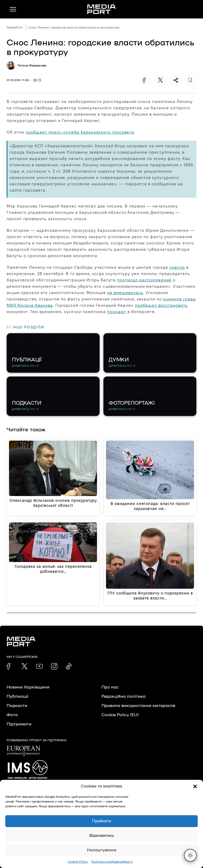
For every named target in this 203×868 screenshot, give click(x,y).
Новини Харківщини (28, 687)
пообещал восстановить (161, 305)
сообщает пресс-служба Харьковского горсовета (80, 132)
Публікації (17, 696)
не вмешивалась (125, 293)
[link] (10, 666)
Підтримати (19, 724)
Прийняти (101, 821)
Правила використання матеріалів (138, 706)
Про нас (110, 687)
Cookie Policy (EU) (120, 715)
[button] (195, 786)
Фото (12, 715)
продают (117, 312)
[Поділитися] (176, 80)
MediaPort (15, 27)
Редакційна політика (124, 696)
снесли (177, 267)
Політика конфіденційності (112, 862)
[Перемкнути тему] (190, 855)
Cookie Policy (78, 862)
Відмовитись (102, 836)
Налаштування (102, 850)
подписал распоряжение (144, 280)
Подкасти (17, 706)
